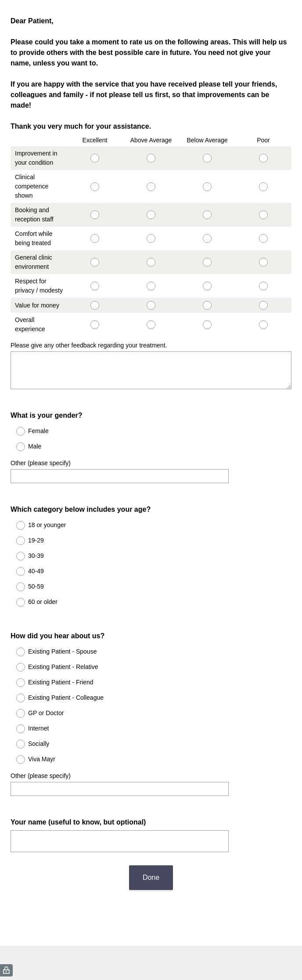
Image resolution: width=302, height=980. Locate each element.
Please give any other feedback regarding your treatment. (89, 345)
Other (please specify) (41, 455)
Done (151, 846)
